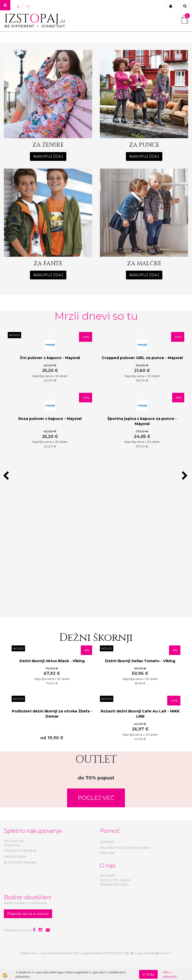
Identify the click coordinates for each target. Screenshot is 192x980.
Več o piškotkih (170, 974)
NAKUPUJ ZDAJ (48, 156)
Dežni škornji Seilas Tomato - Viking (140, 661)
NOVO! (14, 335)
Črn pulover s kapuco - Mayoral (50, 358)
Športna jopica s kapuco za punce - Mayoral (142, 421)
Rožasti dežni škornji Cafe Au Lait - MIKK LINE (140, 714)
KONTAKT (107, 842)
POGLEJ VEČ (96, 798)
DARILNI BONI (15, 856)
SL (18, 6)
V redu (148, 974)
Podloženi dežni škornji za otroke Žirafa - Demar (52, 714)
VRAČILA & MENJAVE (20, 850)
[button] (185, 476)
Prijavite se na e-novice (28, 914)
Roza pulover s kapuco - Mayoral (50, 419)
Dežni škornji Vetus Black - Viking (52, 661)
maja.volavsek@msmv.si (153, 953)
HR (27, 6)
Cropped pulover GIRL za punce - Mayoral (142, 358)
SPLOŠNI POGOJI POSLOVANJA (125, 848)
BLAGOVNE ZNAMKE (20, 862)
